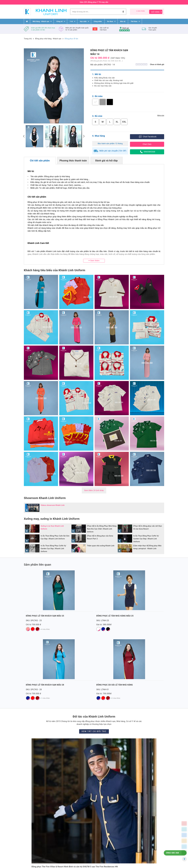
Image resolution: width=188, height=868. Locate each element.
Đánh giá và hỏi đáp (106, 161)
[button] (94, 841)
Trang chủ (28, 39)
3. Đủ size (97, 116)
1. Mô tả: (97, 74)
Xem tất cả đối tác (94, 666)
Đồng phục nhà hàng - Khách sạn (48, 39)
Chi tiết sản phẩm (40, 161)
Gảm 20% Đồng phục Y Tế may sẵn (94, 2)
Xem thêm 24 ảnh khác (94, 490)
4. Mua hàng (99, 136)
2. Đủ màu (97, 96)
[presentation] (24, 136)
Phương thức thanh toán (73, 161)
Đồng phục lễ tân (71, 39)
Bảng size (161, 115)
